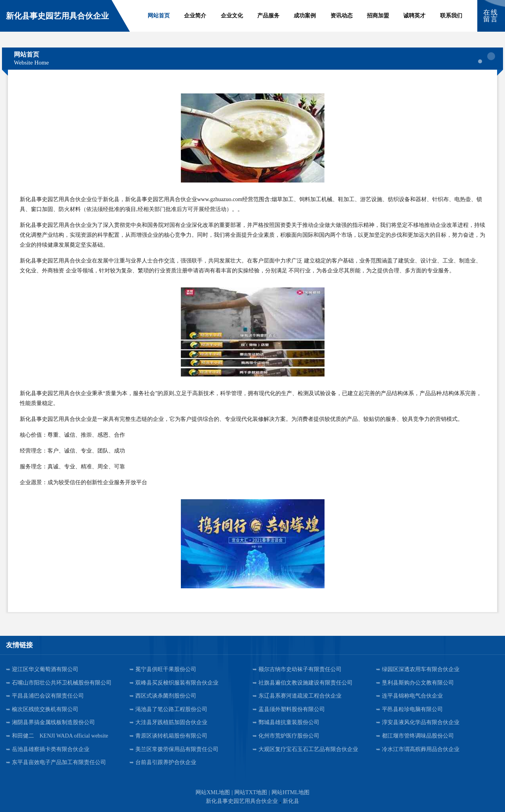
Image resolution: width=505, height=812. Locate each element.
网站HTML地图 (290, 792)
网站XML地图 (213, 792)
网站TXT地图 (251, 792)
